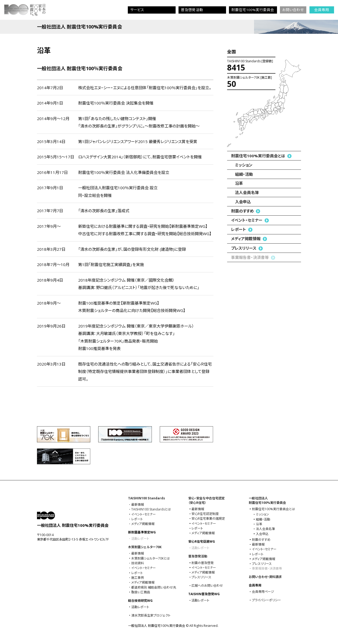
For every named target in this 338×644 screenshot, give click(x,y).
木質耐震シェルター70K (145, 547)
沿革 (239, 183)
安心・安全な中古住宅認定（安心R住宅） (206, 500)
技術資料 (138, 563)
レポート (239, 229)
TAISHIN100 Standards (147, 498)
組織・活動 (244, 174)
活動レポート (140, 607)
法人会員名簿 (247, 192)
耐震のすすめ (242, 211)
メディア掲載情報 (246, 239)
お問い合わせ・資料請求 (265, 577)
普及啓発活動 (198, 556)
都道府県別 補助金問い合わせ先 (154, 588)
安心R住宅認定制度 (205, 514)
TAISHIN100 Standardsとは (151, 509)
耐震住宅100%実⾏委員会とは (258, 156)
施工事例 (138, 578)
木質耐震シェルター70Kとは (151, 558)
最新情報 (138, 505)
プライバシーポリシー (266, 600)
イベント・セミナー (247, 220)
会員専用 (322, 10)
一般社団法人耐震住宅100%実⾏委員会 (267, 500)
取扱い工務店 (141, 592)
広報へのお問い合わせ (207, 586)
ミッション (244, 165)
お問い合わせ (293, 10)
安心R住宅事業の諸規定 (208, 519)
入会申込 (243, 202)
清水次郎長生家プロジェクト (151, 615)
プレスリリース (244, 248)
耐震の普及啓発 (203, 563)
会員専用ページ (263, 592)
